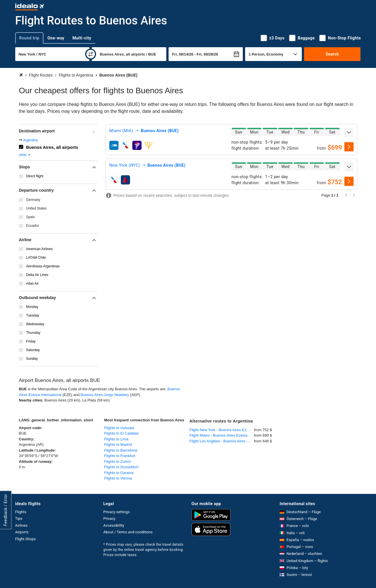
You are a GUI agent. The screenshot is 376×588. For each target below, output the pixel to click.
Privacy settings (117, 512)
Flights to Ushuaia (119, 428)
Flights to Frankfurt (120, 456)
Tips (19, 518)
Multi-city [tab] (82, 38)
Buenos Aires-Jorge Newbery (105, 395)
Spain (31, 217)
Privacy (109, 518)
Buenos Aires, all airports (52, 147)
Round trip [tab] (29, 38)
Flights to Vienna (118, 478)
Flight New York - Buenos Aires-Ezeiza (222, 430)
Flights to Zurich (117, 462)
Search (332, 54)
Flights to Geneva (119, 473)
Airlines (21, 525)
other (25, 155)
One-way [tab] (56, 38)
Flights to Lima (116, 439)
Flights (21, 512)
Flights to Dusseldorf (121, 467)
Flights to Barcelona (121, 450)
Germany (33, 200)
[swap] (91, 54)
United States (37, 208)
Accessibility (114, 525)
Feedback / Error (5, 510)
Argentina (30, 140)
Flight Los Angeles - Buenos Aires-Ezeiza (222, 441)
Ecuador (33, 226)
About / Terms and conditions (128, 532)
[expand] (349, 132)
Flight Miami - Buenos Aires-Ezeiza (219, 435)
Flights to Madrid (118, 445)
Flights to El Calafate (121, 433)
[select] (349, 147)
